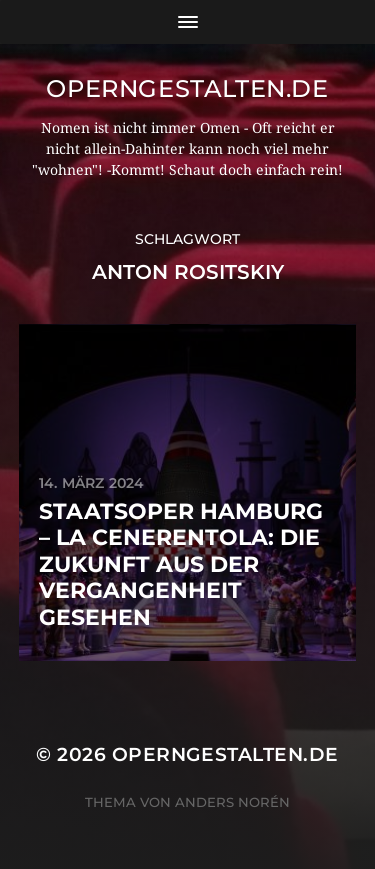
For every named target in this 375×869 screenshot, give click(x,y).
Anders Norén (232, 802)
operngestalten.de (187, 88)
